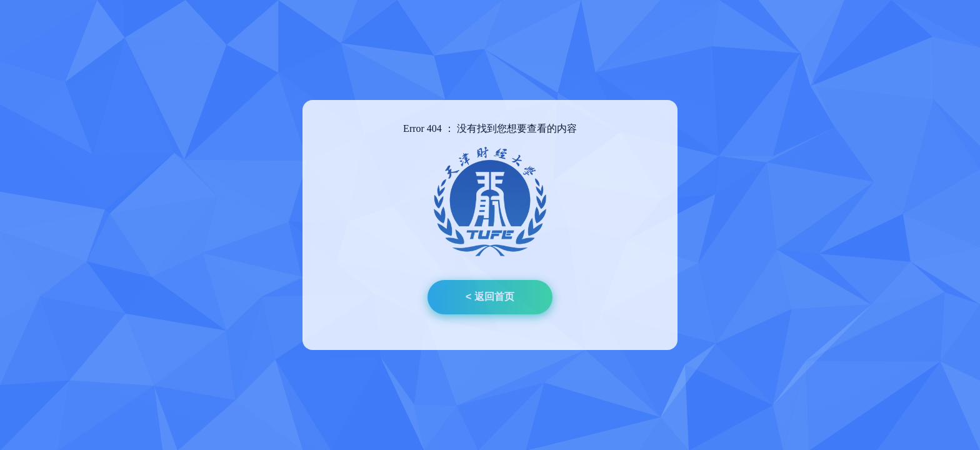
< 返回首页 (490, 297)
